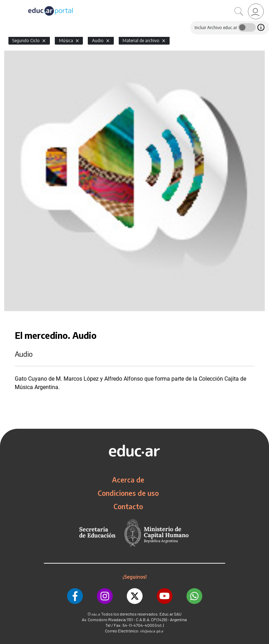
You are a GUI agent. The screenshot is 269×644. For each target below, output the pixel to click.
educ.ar (96, 614)
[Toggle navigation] (6, 4)
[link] (256, 11)
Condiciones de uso (128, 493)
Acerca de (128, 480)
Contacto (128, 506)
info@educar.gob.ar (152, 631)
